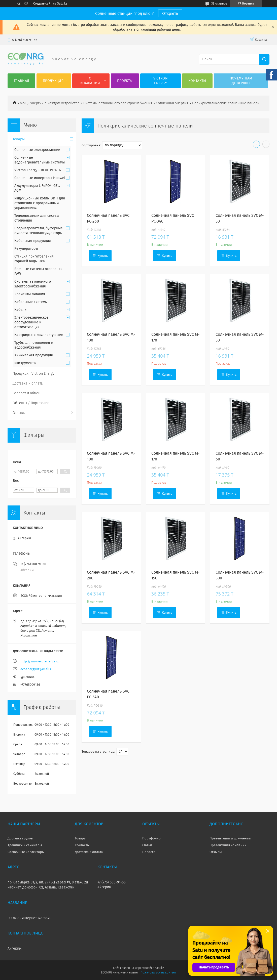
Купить (103, 256)
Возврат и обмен (26, 393)
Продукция (53, 81)
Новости (149, 852)
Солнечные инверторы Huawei (40, 178)
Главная (21, 81)
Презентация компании (228, 845)
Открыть (170, 13)
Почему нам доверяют (241, 81)
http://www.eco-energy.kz (40, 661)
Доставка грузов (20, 838)
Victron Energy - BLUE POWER (38, 170)
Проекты (125, 81)
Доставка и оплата (28, 383)
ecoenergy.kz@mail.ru (37, 669)
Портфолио (151, 838)
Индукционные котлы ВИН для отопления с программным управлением (40, 203)
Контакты (197, 81)
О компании (90, 81)
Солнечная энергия (172, 103)
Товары (19, 139)
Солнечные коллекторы (26, 852)
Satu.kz (159, 968)
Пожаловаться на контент (158, 972)
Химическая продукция (34, 355)
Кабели (20, 310)
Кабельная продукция (33, 241)
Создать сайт (42, 4)
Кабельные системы (31, 302)
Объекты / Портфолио (31, 403)
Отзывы (19, 413)
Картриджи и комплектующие (39, 335)
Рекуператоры (26, 249)
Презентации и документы (230, 838)
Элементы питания (30, 294)
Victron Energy (161, 81)
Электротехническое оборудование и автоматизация (31, 322)
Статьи (147, 845)
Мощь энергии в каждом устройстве (50, 103)
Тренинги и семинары (25, 845)
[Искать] (264, 59)
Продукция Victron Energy (33, 374)
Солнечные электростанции (37, 150)
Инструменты (25, 363)
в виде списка (266, 145)
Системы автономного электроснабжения (118, 103)
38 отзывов (219, 4)
